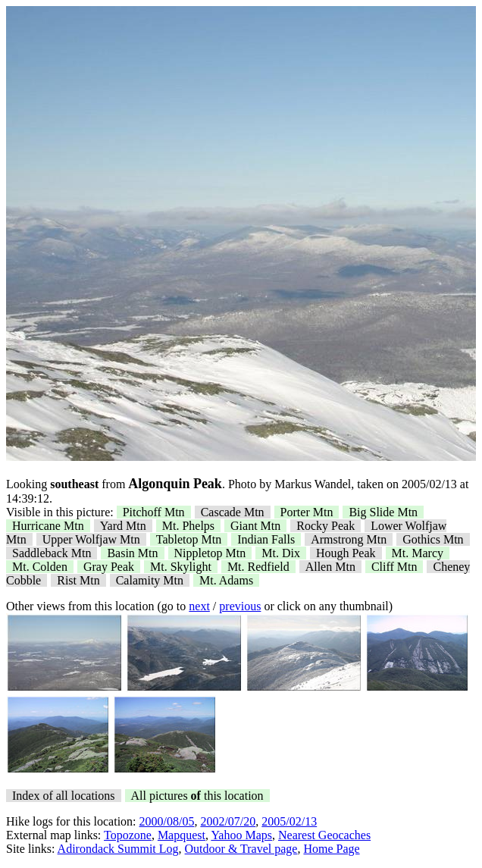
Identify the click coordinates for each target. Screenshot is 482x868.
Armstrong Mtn (349, 539)
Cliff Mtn (394, 567)
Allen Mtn (330, 567)
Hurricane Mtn (48, 526)
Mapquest (182, 835)
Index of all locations (64, 796)
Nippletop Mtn (210, 553)
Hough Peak (346, 553)
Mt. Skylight (181, 567)
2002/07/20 (228, 821)
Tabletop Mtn (189, 539)
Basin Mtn (132, 553)
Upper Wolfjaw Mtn (91, 539)
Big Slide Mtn (383, 512)
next (199, 606)
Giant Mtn (255, 526)
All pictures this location (197, 796)
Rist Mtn (78, 580)
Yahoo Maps (241, 835)
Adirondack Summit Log (118, 849)
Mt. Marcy (418, 553)
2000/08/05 (167, 821)
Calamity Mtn (150, 580)
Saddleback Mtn (52, 553)
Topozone (128, 835)
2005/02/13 (289, 821)
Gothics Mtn (433, 539)
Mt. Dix (281, 553)
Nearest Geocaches (324, 835)
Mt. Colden (40, 567)
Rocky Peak (326, 526)
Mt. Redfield (258, 567)
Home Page (331, 849)
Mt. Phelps (188, 526)
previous (240, 606)
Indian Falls (266, 539)
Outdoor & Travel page (241, 849)
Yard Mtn (123, 526)
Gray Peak (109, 567)
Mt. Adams (226, 580)
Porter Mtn (307, 512)
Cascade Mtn (233, 512)
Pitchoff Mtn (154, 512)
